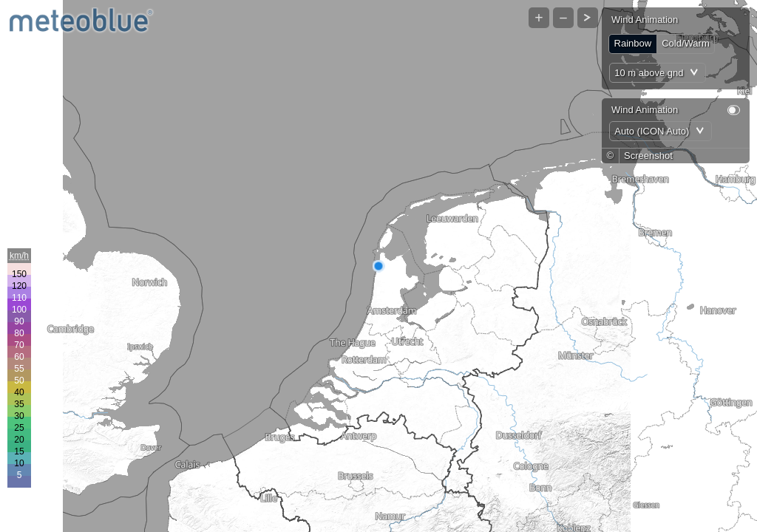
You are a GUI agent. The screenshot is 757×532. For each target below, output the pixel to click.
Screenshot (648, 156)
